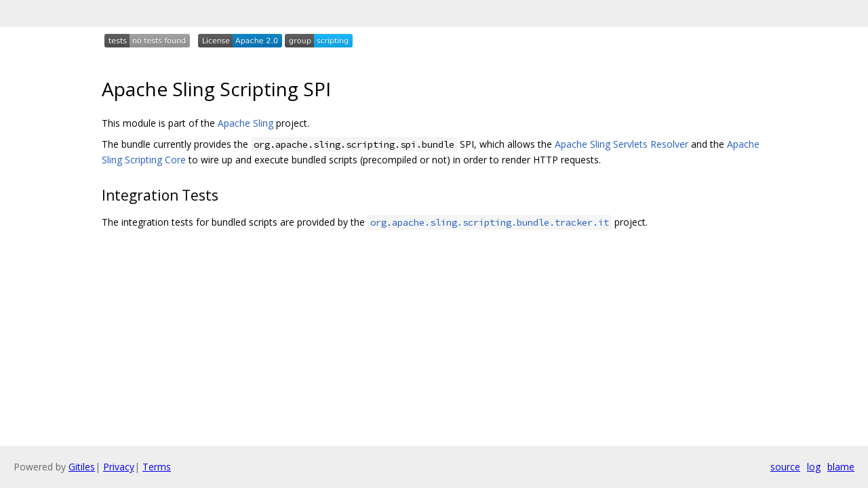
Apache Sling (245, 123)
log (814, 467)
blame (841, 467)
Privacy (119, 467)
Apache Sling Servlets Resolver (622, 144)
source (785, 467)
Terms (157, 467)
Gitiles (82, 467)
